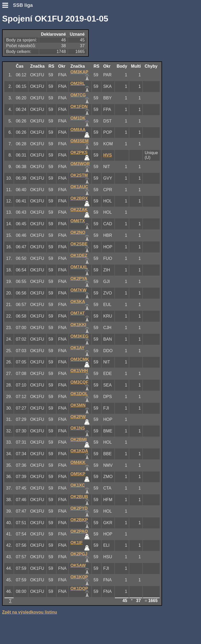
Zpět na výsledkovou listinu (30, 612)
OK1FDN (79, 107)
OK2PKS (79, 152)
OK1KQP (79, 577)
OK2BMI (79, 440)
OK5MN (78, 405)
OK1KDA (79, 451)
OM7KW (78, 290)
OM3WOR (80, 164)
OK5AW (78, 565)
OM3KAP (79, 72)
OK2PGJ (79, 554)
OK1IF (77, 543)
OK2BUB (79, 497)
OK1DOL (79, 394)
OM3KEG (79, 336)
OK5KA (78, 302)
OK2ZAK (79, 210)
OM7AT (78, 313)
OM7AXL (79, 267)
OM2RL (78, 84)
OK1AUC (79, 187)
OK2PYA (79, 279)
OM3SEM (79, 141)
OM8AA (78, 130)
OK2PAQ (79, 531)
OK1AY (77, 348)
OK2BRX (79, 198)
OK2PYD (79, 508)
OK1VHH (79, 371)
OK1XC (78, 485)
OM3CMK (80, 359)
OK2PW (78, 417)
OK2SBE (79, 244)
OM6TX (78, 221)
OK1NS (78, 428)
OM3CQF (79, 382)
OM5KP (78, 474)
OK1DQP (79, 589)
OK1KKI (78, 325)
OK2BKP (79, 520)
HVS (108, 155)
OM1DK (78, 118)
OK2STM (79, 175)
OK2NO (78, 232)
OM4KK (78, 462)
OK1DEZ (79, 256)
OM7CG (78, 95)
